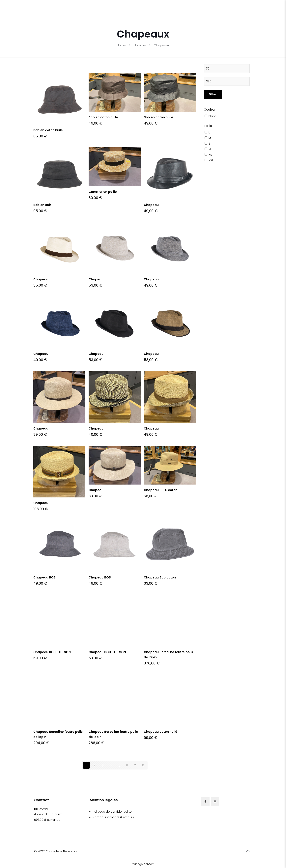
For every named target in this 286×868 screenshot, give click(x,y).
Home (121, 45)
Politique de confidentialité (112, 812)
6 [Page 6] (127, 765)
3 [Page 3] (103, 765)
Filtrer (213, 94)
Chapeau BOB (44, 577)
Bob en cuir (42, 205)
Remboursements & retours (113, 817)
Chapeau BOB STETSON (52, 652)
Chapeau (151, 205)
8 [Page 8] (143, 765)
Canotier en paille (103, 192)
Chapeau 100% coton (161, 490)
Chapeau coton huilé (160, 732)
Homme (140, 45)
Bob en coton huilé (48, 130)
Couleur (210, 110)
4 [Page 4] (111, 765)
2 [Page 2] (94, 765)
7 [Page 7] (135, 765)
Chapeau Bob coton (160, 577)
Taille (208, 126)
